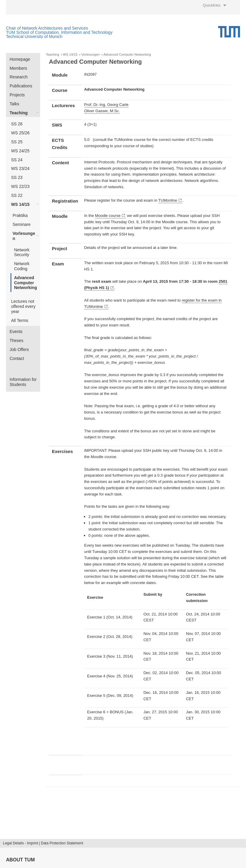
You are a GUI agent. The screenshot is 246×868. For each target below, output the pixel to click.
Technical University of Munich (34, 37)
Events (16, 332)
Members (18, 68)
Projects (17, 95)
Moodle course (108, 216)
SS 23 (17, 177)
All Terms (20, 320)
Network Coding (22, 266)
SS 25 (17, 142)
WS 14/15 (20, 204)
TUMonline (168, 200)
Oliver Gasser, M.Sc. (102, 111)
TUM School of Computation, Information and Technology (59, 32)
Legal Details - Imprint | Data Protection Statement (43, 843)
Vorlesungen (24, 236)
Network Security (22, 252)
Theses (16, 340)
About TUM (20, 860)
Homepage (20, 59)
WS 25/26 (20, 133)
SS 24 (17, 160)
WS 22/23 (20, 186)
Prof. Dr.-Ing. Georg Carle (106, 105)
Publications (21, 86)
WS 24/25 (20, 151)
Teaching (19, 113)
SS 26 (17, 124)
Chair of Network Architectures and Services (47, 28)
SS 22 (17, 195)
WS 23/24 (20, 168)
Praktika (20, 215)
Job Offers (19, 349)
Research (19, 77)
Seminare (22, 224)
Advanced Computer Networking (25, 283)
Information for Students (23, 382)
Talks (14, 104)
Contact (17, 358)
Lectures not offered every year (23, 306)
